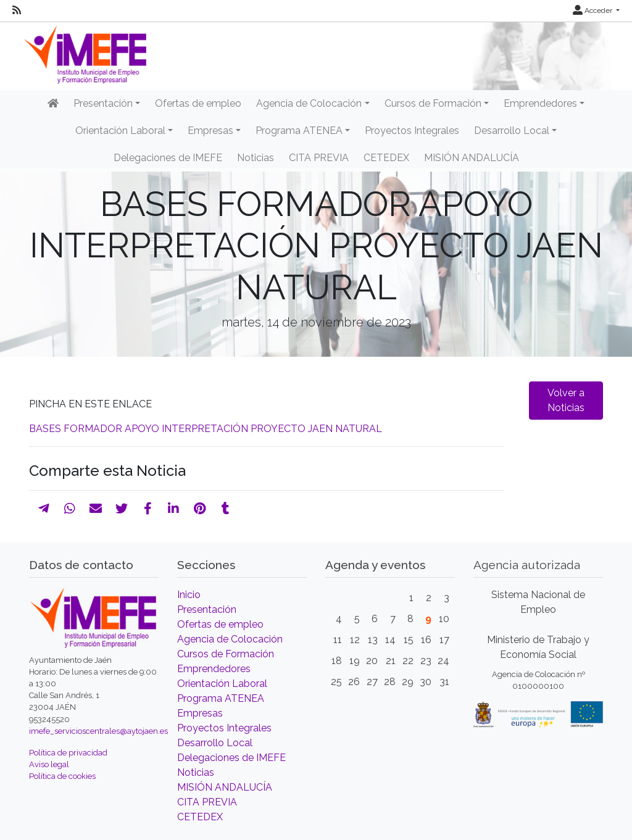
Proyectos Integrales (412, 131)
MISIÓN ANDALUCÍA (472, 158)
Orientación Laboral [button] (120, 131)
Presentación (207, 609)
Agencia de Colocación (230, 639)
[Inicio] (53, 104)
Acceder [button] (593, 10)
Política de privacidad (68, 753)
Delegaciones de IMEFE (168, 158)
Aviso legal (49, 764)
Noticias (256, 158)
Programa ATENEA (221, 698)
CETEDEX (386, 158)
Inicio (189, 595)
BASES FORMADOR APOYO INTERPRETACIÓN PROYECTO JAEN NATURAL (206, 429)
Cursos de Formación (226, 654)
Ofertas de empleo (198, 103)
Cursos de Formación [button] (433, 103)
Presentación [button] (103, 103)
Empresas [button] (210, 131)
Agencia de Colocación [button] (309, 103)
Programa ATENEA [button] (299, 131)
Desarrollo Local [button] (512, 131)
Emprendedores (214, 669)
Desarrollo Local (215, 743)
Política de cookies (62, 776)
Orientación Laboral (222, 684)
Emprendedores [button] (540, 103)
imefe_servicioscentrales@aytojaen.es (98, 731)
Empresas (200, 713)
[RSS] (17, 10)
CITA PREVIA (319, 158)
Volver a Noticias (566, 400)
